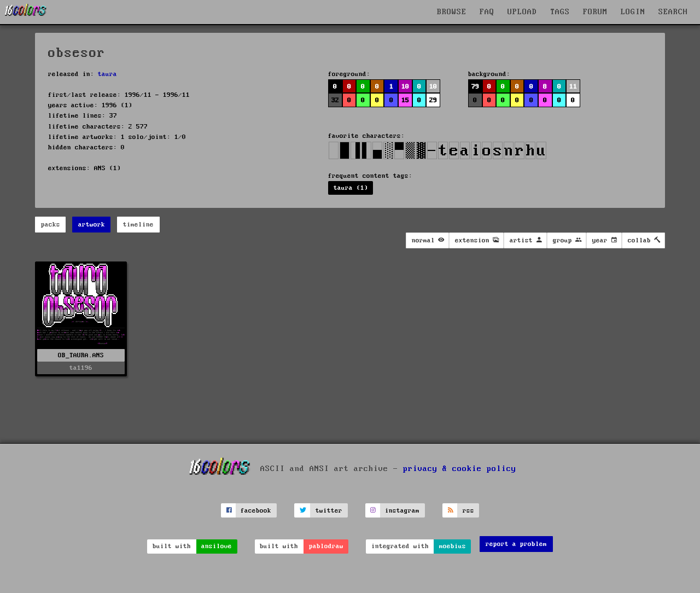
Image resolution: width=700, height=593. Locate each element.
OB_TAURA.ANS (81, 355)
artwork (92, 225)
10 (405, 87)
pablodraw (326, 546)
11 (573, 87)
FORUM (595, 12)
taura (107, 74)
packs (51, 225)
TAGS (560, 12)
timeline (138, 225)
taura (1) (351, 188)
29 (433, 100)
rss (468, 511)
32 (335, 100)
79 (475, 87)
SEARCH (673, 12)
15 (405, 100)
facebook (256, 511)
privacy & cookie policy (460, 469)
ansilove (217, 546)
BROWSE (452, 12)
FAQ (487, 12)
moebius (453, 546)
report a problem (516, 544)
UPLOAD (522, 12)
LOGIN (633, 12)
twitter (329, 511)
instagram (402, 511)
